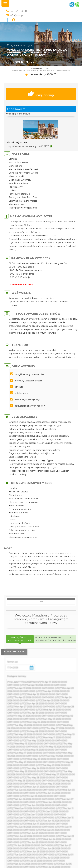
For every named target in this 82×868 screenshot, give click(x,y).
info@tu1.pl (16, 15)
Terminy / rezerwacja (41, 94)
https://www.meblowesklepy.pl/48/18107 (28, 146)
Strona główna (36, 69)
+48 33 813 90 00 (20, 11)
